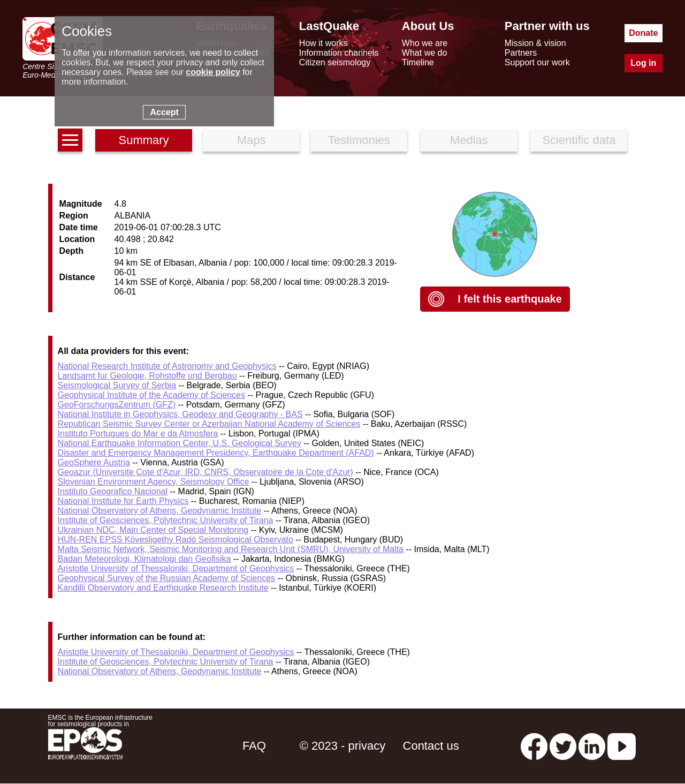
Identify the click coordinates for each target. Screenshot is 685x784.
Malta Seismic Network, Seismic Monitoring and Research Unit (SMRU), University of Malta (231, 549)
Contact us (431, 746)
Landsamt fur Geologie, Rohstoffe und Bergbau (147, 376)
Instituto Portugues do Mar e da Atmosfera (138, 434)
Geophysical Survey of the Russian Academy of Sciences (166, 578)
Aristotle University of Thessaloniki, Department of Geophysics (176, 568)
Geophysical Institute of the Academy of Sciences (151, 395)
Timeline (418, 62)
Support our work (537, 62)
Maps (252, 140)
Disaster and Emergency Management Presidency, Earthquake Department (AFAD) (216, 453)
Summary (143, 140)
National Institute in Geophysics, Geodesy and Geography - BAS (180, 414)
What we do (424, 53)
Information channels (339, 53)
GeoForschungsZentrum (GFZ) (117, 405)
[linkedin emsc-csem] (592, 746)
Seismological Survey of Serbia (117, 385)
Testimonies (359, 140)
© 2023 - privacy (343, 746)
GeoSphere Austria (94, 462)
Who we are (425, 43)
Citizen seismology (335, 62)
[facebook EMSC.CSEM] (534, 746)
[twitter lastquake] (563, 746)
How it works (324, 43)
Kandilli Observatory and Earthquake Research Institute (163, 588)
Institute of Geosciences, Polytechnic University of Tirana (166, 520)
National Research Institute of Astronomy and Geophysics (167, 366)
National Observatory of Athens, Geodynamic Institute (160, 511)
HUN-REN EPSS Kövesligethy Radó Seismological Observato (176, 540)
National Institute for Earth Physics (123, 501)
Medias (469, 140)
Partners (521, 53)
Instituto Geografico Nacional (113, 491)
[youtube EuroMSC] (622, 746)
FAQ (254, 746)
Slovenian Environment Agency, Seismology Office (154, 482)
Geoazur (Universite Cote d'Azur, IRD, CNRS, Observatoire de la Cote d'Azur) (205, 472)
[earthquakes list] (70, 140)
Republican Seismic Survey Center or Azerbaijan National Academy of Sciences (209, 424)
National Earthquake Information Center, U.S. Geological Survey (180, 443)
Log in (643, 63)
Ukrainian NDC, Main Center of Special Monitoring (153, 530)
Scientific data (579, 140)
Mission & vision (535, 43)
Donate (643, 33)
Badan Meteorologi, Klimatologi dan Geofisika (144, 559)
